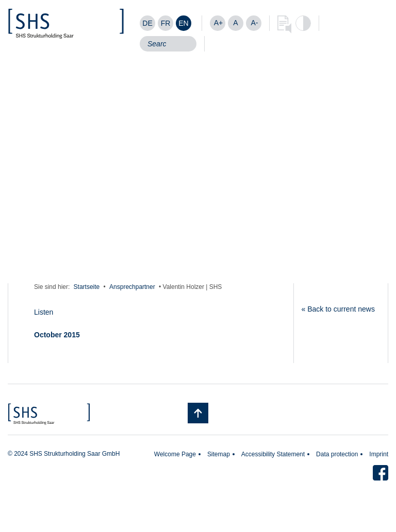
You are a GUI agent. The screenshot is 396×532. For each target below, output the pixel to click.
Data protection (337, 454)
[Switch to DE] (147, 23)
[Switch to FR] (166, 23)
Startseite (87, 287)
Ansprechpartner (132, 287)
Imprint (379, 454)
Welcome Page (175, 454)
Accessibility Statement (273, 454)
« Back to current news (338, 309)
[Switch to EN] (184, 23)
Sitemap (219, 454)
